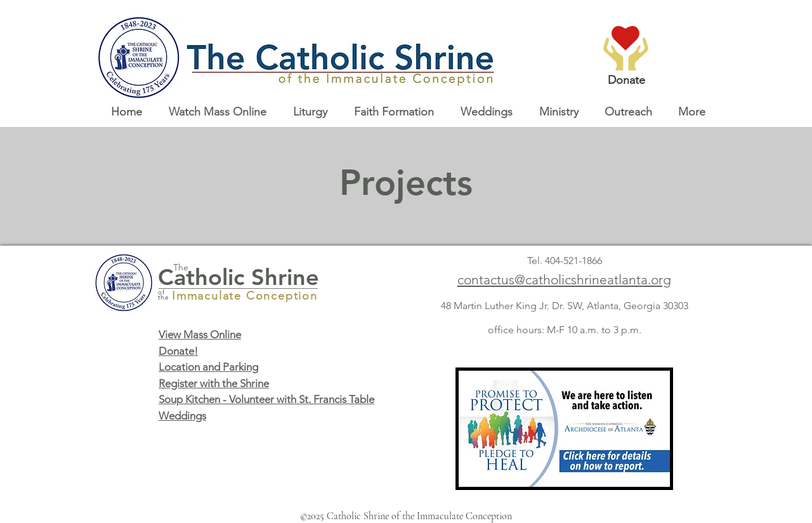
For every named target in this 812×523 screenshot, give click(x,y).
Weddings (182, 416)
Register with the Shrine (214, 383)
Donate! (178, 351)
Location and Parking (208, 367)
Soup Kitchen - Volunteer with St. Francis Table (266, 399)
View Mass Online (200, 334)
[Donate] (626, 80)
